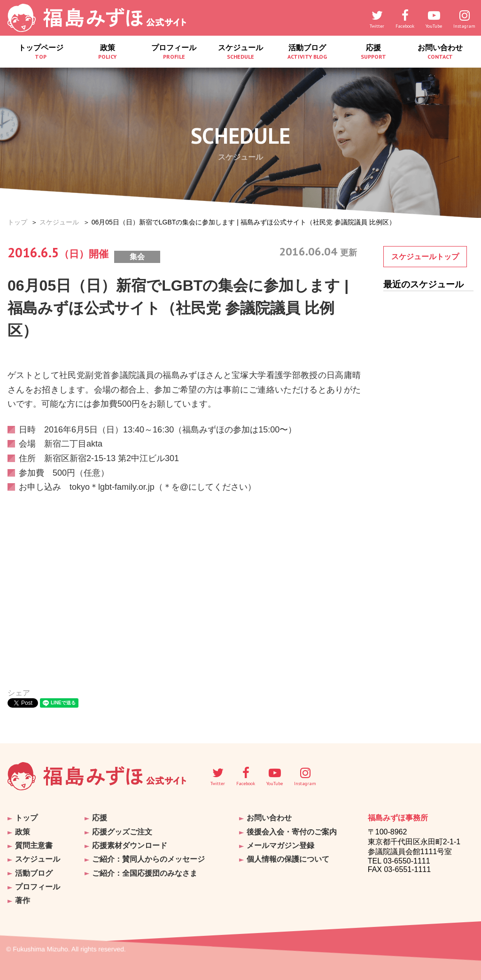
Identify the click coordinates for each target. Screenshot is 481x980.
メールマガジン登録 (280, 845)
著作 (23, 899)
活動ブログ (307, 54)
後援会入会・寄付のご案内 (292, 831)
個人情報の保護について (288, 859)
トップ (17, 222)
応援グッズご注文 (122, 831)
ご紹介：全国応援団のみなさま (145, 872)
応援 (374, 54)
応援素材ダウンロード (130, 845)
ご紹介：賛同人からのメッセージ (148, 859)
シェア (19, 693)
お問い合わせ (440, 54)
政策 (108, 54)
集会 (137, 257)
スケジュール (240, 54)
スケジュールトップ (425, 257)
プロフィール (174, 54)
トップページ (41, 54)
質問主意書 (34, 845)
